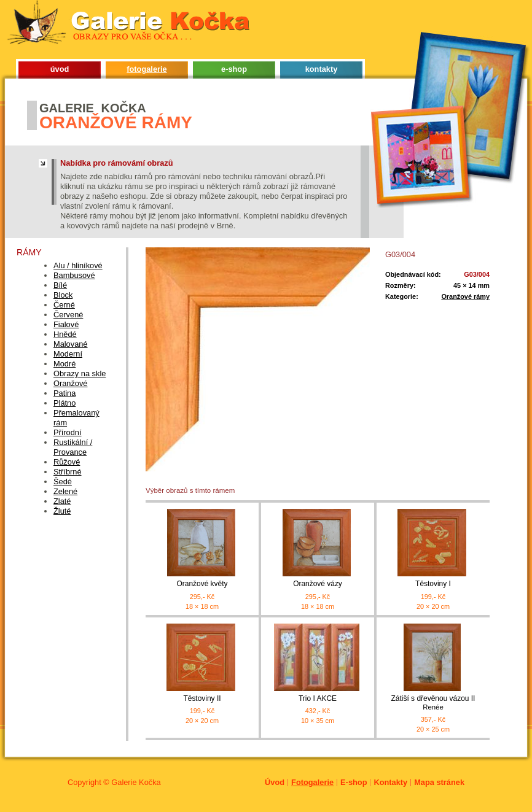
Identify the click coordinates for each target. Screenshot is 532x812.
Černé (64, 305)
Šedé (63, 481)
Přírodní (68, 432)
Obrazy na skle (80, 373)
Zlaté (62, 501)
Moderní (68, 354)
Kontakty (390, 782)
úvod (60, 69)
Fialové (66, 324)
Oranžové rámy (465, 296)
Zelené (65, 491)
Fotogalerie (312, 782)
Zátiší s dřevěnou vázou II (433, 703)
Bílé (60, 285)
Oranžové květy (202, 584)
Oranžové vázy (318, 584)
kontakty (322, 69)
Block (63, 295)
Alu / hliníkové (78, 265)
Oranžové (70, 383)
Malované (71, 344)
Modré (65, 364)
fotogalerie (147, 69)
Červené (68, 315)
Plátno (65, 403)
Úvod (275, 782)
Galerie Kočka (136, 782)
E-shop (354, 782)
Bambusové (74, 275)
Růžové (67, 462)
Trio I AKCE (318, 698)
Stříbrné (68, 472)
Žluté (62, 511)
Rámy (29, 252)
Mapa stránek (439, 782)
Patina (65, 393)
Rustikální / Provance (73, 447)
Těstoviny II (202, 698)
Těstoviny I (433, 584)
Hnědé (65, 334)
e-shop (234, 69)
